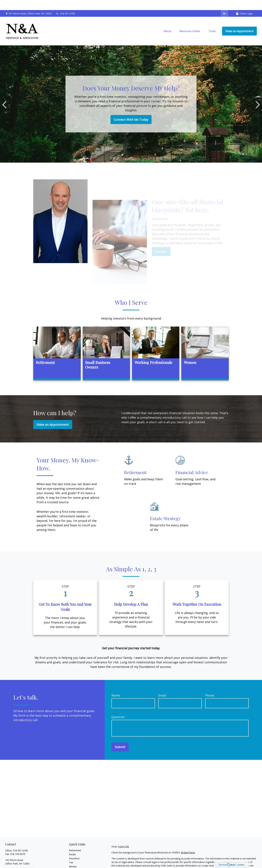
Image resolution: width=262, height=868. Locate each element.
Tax (71, 852)
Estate (72, 844)
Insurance (74, 848)
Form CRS (124, 836)
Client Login (244, 3)
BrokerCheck (188, 842)
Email (162, 685)
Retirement (75, 840)
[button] (168, 21)
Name (116, 685)
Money (73, 856)
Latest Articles (77, 864)
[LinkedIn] (224, 3)
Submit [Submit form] (120, 737)
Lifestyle (74, 860)
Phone (210, 685)
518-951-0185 (65, 3)
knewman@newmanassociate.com (24, 865)
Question (118, 707)
